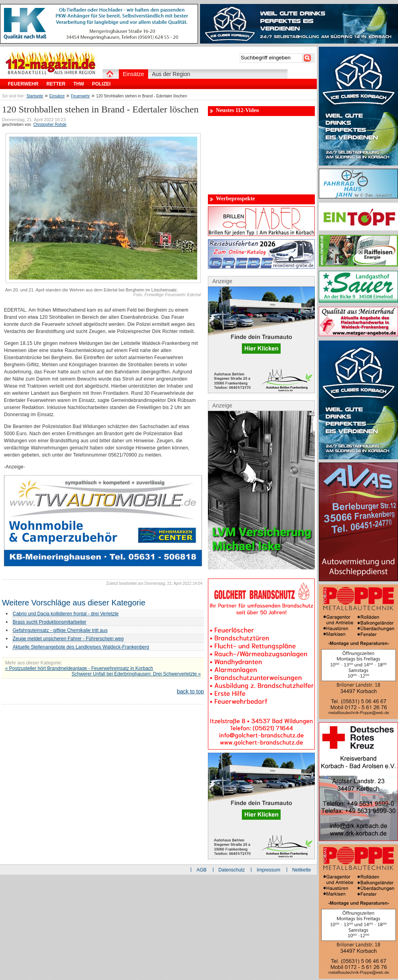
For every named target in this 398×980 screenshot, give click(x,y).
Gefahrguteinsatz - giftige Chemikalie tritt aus (60, 630)
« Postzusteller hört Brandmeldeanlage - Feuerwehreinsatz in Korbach (79, 668)
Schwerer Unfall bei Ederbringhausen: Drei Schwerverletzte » (136, 674)
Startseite (35, 96)
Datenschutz (232, 870)
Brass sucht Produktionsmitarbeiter (50, 622)
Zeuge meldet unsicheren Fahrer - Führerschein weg (68, 639)
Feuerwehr (80, 96)
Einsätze (57, 96)
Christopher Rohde (50, 125)
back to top (191, 691)
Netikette (302, 870)
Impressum (268, 870)
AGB (201, 870)
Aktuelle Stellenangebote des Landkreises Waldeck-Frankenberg (81, 647)
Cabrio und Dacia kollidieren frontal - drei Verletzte (66, 614)
